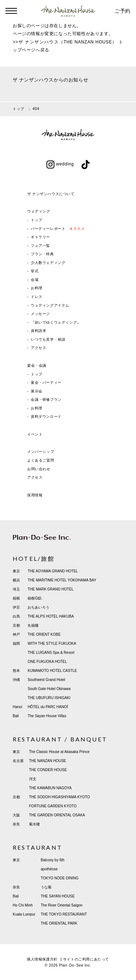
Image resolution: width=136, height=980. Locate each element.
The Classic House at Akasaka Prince (59, 752)
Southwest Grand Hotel (46, 680)
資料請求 (38, 331)
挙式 (35, 271)
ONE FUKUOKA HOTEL (47, 662)
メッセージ (40, 314)
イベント (35, 434)
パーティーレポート (58, 229)
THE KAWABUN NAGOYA (50, 788)
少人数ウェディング (48, 263)
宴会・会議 (37, 365)
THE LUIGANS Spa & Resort (51, 653)
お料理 (37, 288)
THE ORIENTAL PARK (59, 923)
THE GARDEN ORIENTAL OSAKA (57, 815)
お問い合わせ (39, 469)
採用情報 (35, 495)
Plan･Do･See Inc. (75, 965)
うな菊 (46, 887)
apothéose (49, 869)
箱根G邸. (35, 598)
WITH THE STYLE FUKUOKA (52, 643)
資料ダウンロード (46, 417)
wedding (60, 164)
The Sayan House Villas (47, 716)
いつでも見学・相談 (48, 339)
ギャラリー (40, 237)
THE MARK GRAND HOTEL (51, 589)
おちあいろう (38, 607)
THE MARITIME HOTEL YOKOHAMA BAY (62, 580)
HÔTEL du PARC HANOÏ (48, 707)
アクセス (38, 348)
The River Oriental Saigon (61, 905)
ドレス (37, 297)
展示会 (37, 391)
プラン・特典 (42, 254)
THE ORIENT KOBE (44, 634)
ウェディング (39, 211)
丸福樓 (33, 625)
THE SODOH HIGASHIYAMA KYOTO (59, 797)
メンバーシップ (41, 452)
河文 (33, 779)
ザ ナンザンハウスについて (51, 194)
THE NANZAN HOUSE (48, 761)
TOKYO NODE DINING (59, 878)
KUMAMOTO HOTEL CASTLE (52, 671)
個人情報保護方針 (42, 959)
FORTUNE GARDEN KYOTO (53, 806)
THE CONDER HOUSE (48, 770)
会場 (35, 280)
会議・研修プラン (46, 399)
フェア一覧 (40, 246)
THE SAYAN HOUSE (58, 896)
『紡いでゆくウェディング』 (56, 322)
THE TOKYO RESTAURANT (64, 914)
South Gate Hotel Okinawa (49, 689)
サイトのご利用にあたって (86, 959)
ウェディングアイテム (50, 305)
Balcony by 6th (53, 860)
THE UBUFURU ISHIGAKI (49, 698)
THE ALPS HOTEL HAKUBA (51, 616)
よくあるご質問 (41, 460)
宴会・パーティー (46, 382)
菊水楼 (34, 824)
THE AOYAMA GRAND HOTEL (53, 571)
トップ (37, 220)
